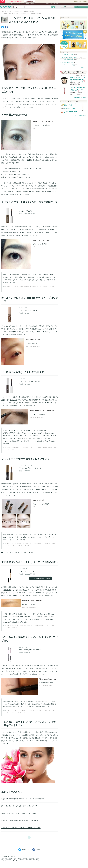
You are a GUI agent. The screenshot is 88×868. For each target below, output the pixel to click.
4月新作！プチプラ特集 (68, 62)
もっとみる (83, 68)
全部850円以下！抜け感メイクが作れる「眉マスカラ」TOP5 (21, 828)
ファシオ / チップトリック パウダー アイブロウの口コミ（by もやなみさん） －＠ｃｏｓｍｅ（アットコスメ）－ (31, 448)
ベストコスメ (56, 4)
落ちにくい (15, 230)
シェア (37, 850)
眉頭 (15, 860)
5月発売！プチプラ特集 (68, 60)
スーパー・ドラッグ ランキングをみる (75, 115)
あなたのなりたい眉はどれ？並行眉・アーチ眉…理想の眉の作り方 (23, 799)
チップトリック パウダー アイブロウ (30, 381)
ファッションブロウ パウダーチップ (30, 468)
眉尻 (10, 860)
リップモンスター (73, 108)
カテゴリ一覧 (49, 4)
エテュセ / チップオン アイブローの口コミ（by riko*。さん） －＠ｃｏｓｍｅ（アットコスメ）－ (31, 287)
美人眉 (25, 860)
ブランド (13, 4)
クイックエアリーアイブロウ (28, 310)
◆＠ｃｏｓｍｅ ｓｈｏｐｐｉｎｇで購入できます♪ (18, 552)
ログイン (85, 1)
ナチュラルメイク (30, 668)
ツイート (23, 850)
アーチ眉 (31, 860)
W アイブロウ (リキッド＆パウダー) (30, 650)
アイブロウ (18, 38)
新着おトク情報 (29, 1)
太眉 (20, 860)
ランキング (7, 4)
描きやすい (18, 587)
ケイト (66, 108)
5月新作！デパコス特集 (68, 55)
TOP (2, 4)
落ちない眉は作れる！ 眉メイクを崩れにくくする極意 (19, 813)
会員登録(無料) (77, 1)
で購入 (41, 578)
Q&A (22, 4)
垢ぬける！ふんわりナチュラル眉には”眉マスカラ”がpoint (20, 821)
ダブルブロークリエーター (27, 571)
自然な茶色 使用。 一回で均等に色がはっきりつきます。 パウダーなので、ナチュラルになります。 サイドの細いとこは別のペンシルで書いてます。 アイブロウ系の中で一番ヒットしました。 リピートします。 (29, 537)
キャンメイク (67, 104)
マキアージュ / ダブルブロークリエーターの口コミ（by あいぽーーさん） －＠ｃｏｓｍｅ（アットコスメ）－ (30, 627)
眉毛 (37, 860)
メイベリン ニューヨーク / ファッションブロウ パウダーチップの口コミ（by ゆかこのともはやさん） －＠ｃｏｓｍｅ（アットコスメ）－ (31, 544)
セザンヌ (66, 111)
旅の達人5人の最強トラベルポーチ (70, 57)
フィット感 (14, 400)
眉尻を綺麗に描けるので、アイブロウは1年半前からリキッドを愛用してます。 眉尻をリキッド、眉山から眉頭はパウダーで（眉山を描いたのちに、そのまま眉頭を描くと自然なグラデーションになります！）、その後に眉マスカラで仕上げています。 (30, 704)
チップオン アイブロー (26, 211)
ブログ (18, 4)
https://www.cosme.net (42, 128)
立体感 (29, 160)
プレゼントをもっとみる (79, 97)
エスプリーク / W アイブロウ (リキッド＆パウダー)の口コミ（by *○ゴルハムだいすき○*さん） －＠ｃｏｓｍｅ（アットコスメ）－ (30, 711)
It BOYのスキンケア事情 (68, 65)
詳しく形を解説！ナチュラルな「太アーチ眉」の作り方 (19, 806)
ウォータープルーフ (8, 397)
